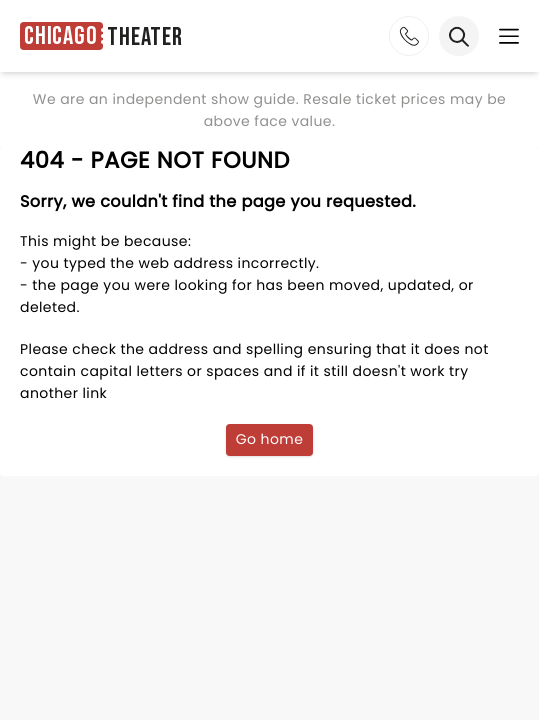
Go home (270, 439)
